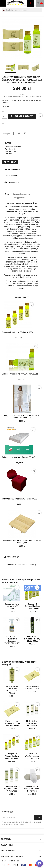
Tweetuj (19, 133)
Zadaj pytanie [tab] (19, 198)
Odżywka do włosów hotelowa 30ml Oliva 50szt (32, 756)
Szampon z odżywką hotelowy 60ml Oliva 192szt (32, 606)
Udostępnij (13, 133)
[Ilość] (4, 116)
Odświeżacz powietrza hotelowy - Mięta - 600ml (32, 639)
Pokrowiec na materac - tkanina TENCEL (19, 457)
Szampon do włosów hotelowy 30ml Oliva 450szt (12, 756)
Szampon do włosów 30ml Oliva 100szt (18, 332)
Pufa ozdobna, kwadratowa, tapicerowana (19, 499)
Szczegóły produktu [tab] (22, 194)
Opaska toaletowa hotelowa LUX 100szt (12, 606)
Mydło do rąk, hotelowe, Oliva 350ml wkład (32, 723)
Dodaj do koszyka (22, 116)
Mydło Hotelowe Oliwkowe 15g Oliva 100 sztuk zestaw (12, 723)
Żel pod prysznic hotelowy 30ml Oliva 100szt (20, 374)
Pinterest (25, 133)
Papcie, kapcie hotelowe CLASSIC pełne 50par (32, 789)
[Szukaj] (22, 10)
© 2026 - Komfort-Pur (10, 861)
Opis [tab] (7, 194)
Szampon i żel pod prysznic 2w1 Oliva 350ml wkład (12, 789)
